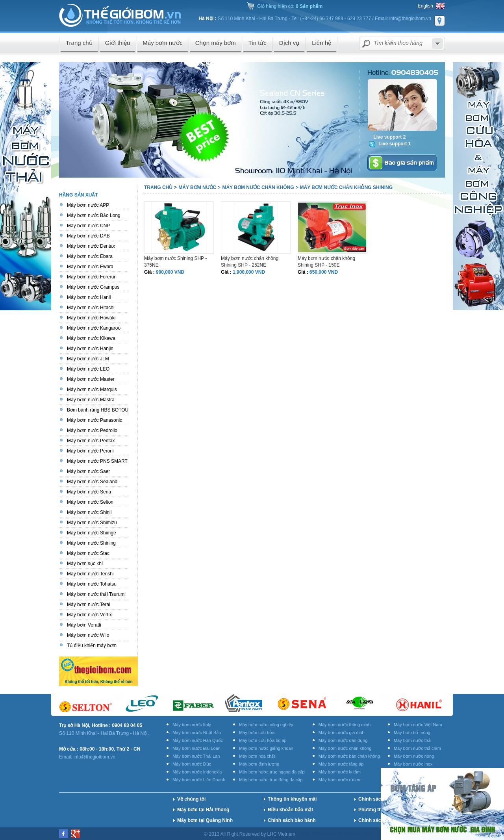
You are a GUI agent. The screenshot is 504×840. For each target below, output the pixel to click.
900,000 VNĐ (170, 272)
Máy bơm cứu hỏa (257, 732)
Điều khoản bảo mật (290, 810)
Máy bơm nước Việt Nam (418, 725)
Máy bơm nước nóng (414, 756)
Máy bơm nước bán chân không (349, 756)
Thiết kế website (317, 834)
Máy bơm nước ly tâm (340, 772)
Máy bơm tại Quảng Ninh (205, 820)
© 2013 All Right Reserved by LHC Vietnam (250, 834)
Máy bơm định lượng (259, 764)
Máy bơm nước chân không (258, 187)
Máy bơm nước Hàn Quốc (198, 740)
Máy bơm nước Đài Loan (196, 748)
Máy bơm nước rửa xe (340, 780)
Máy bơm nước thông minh (345, 725)
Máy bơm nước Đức (192, 764)
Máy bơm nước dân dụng (343, 740)
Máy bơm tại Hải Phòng (203, 810)
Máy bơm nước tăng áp (341, 764)
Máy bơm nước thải (412, 740)
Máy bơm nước (197, 187)
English (425, 6)
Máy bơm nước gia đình (342, 732)
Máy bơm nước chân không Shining (346, 187)
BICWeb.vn (355, 834)
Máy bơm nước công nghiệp (266, 725)
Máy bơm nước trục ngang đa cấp (272, 772)
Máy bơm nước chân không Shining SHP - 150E (326, 262)
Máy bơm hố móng (412, 732)
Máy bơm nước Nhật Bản (197, 732)
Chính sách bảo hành (292, 820)
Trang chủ (158, 187)
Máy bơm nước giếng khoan (266, 748)
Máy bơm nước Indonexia (197, 772)
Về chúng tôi (191, 799)
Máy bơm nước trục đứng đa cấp (271, 780)
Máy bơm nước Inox (413, 764)
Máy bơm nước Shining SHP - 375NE (175, 262)
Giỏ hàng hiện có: (290, 6)
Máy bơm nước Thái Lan (196, 756)
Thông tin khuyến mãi (292, 799)
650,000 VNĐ (324, 272)
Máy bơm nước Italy (192, 725)
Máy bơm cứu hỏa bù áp (263, 740)
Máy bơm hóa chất (257, 756)
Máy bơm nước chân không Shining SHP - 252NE (250, 262)
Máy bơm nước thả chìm (417, 748)
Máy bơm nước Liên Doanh (199, 780)
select (437, 44)
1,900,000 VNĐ (249, 272)
